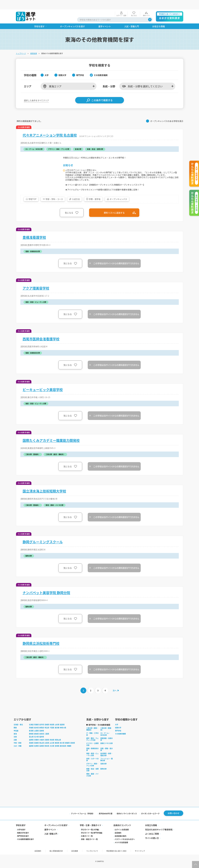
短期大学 (118, 726)
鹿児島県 (63, 745)
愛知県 (36, 732)
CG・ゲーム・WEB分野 (105, 733)
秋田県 (52, 723)
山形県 (57, 723)
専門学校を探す (23, 835)
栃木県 (36, 726)
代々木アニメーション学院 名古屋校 (50, 126)
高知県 (73, 742)
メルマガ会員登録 (121, 842)
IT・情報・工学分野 (92, 733)
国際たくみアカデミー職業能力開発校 (51, 438)
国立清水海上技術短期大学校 (44, 488)
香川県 (62, 742)
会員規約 (118, 832)
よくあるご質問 (152, 833)
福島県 (62, 723)
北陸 (15, 736)
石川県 (36, 736)
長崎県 (42, 745)
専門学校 (118, 729)
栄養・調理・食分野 (107, 748)
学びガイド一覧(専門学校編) (92, 832)
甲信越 (16, 729)
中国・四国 (18, 742)
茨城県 (31, 726)
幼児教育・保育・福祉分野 (107, 753)
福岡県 (31, 745)
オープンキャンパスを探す (56, 825)
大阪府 (42, 738)
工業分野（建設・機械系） (92, 728)
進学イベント (50, 829)
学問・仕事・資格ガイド (91, 825)
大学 (117, 723)
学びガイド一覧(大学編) (90, 829)
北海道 (31, 723)
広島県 (47, 742)
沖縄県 (69, 745)
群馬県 (42, 726)
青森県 (36, 723)
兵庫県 (47, 738)
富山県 (31, 736)
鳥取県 (31, 742)
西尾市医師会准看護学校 (41, 336)
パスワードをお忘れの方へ (125, 838)
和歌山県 (58, 738)
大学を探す (21, 829)
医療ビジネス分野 (107, 742)
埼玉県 (47, 726)
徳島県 (57, 742)
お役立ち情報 (151, 825)
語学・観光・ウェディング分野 (92, 738)
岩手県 (42, 723)
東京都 (57, 726)
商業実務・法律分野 (107, 738)
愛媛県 (67, 742)
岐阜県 (42, 732)
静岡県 (31, 732)
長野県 (42, 729)
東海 (15, 732)
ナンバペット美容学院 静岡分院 (46, 590)
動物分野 (103, 768)
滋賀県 (31, 738)
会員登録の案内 (120, 835)
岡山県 (42, 742)
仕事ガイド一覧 (87, 835)
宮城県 (47, 723)
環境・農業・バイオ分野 (92, 774)
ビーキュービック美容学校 (43, 387)
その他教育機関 (120, 732)
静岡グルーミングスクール (43, 539)
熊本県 (47, 745)
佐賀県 (36, 745)
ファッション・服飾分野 (107, 758)
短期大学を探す (23, 832)
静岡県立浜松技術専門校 (41, 641)
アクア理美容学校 (36, 285)
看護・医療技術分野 (92, 748)
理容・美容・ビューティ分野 (92, 753)
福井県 (42, 736)
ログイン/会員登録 (122, 829)
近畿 (15, 738)
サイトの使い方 (152, 837)
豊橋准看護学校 (34, 235)
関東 (15, 726)
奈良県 (52, 738)
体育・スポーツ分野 (92, 758)
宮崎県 (57, 745)
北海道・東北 (18, 723)
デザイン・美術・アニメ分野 (92, 763)
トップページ (21, 44)
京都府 (36, 738)
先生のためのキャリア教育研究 (159, 829)
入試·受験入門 (51, 833)
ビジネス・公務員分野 (92, 743)
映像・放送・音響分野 (92, 768)
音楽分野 (103, 762)
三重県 (47, 732)
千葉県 (52, 726)
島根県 (36, 742)
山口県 (52, 742)
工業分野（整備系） (106, 728)
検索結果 (34, 44)
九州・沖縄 (18, 745)
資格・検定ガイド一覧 (89, 838)
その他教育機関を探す (26, 838)
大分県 (52, 745)
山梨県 (36, 729)
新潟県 (31, 729)
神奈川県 (63, 726)
